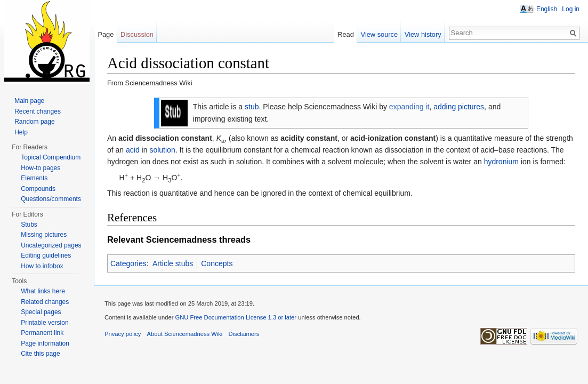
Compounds (38, 189)
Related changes (45, 302)
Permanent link (42, 333)
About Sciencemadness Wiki (185, 334)
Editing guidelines (46, 255)
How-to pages (41, 168)
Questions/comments (51, 199)
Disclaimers (244, 334)
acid (133, 150)
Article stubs (173, 263)
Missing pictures (44, 235)
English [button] (547, 9)
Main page (29, 101)
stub (252, 107)
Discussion (137, 34)
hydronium (501, 162)
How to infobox (42, 266)
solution (162, 150)
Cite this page (40, 354)
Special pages (41, 312)
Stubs (29, 225)
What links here (43, 291)
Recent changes (38, 111)
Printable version (45, 323)
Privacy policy (123, 334)
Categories (128, 263)
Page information (45, 343)
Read (346, 34)
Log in (571, 9)
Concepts (217, 263)
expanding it (409, 107)
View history (423, 34)
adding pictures (459, 107)
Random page (34, 122)
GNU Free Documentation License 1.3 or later (236, 317)
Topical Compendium (51, 157)
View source (379, 34)
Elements (34, 178)
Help (21, 132)
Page (106, 34)
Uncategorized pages (51, 245)
